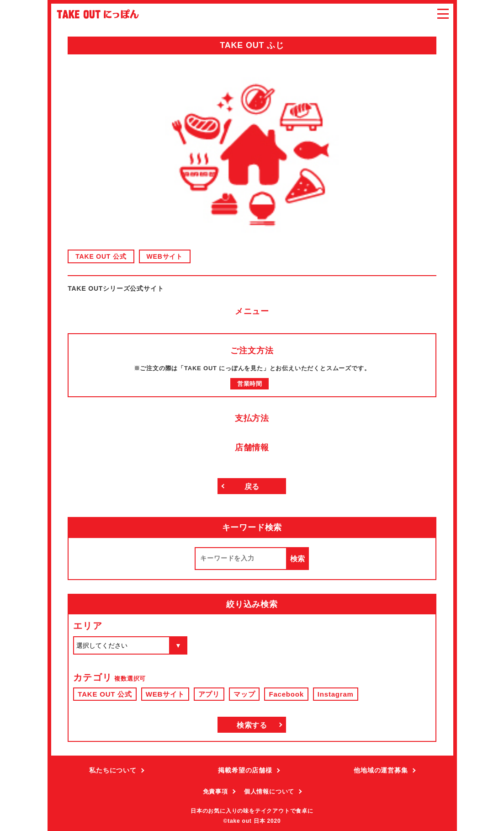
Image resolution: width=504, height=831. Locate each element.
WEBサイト (165, 256)
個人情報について (269, 791)
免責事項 (215, 791)
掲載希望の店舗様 (245, 770)
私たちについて (113, 770)
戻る (252, 487)
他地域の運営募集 (381, 770)
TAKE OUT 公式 (101, 256)
